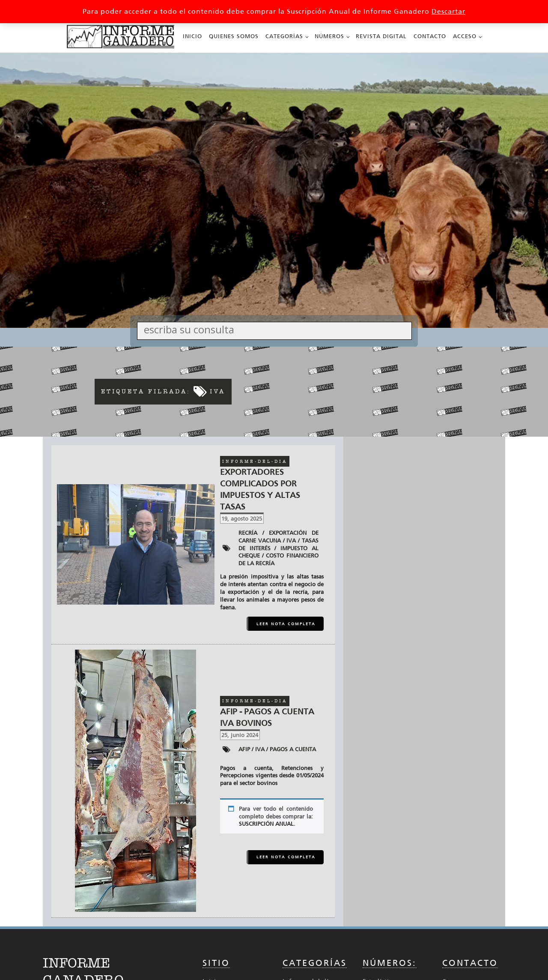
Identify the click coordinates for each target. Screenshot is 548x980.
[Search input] (277, 329)
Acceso (465, 36)
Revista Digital (381, 36)
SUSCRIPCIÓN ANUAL (266, 824)
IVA (291, 541)
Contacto (430, 36)
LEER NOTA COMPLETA (286, 624)
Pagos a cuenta (293, 749)
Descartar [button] (448, 11)
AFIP (244, 749)
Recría (248, 533)
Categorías (284, 36)
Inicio (192, 36)
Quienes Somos (234, 36)
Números (329, 36)
